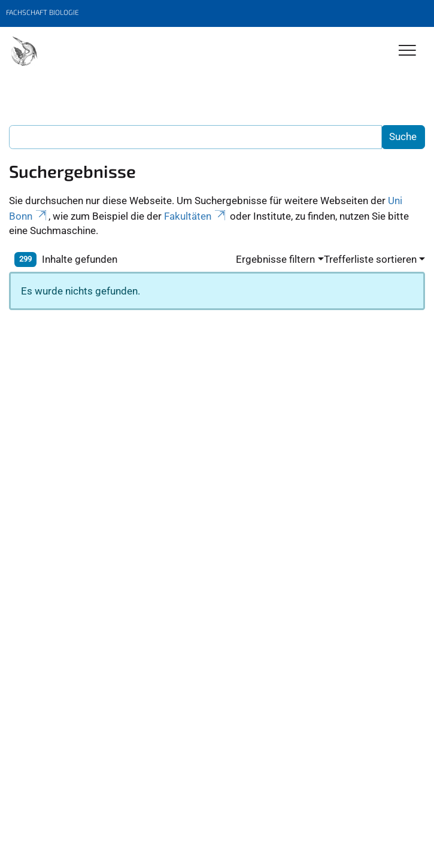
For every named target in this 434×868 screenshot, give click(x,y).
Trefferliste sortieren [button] (370, 259)
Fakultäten (196, 216)
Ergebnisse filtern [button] (275, 259)
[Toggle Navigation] (407, 51)
